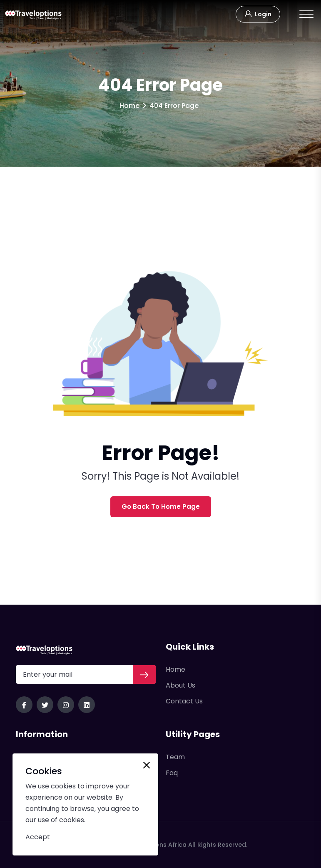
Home (129, 106)
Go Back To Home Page (161, 507)
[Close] (147, 765)
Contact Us (184, 701)
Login (258, 13)
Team (175, 757)
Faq (172, 773)
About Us (180, 685)
